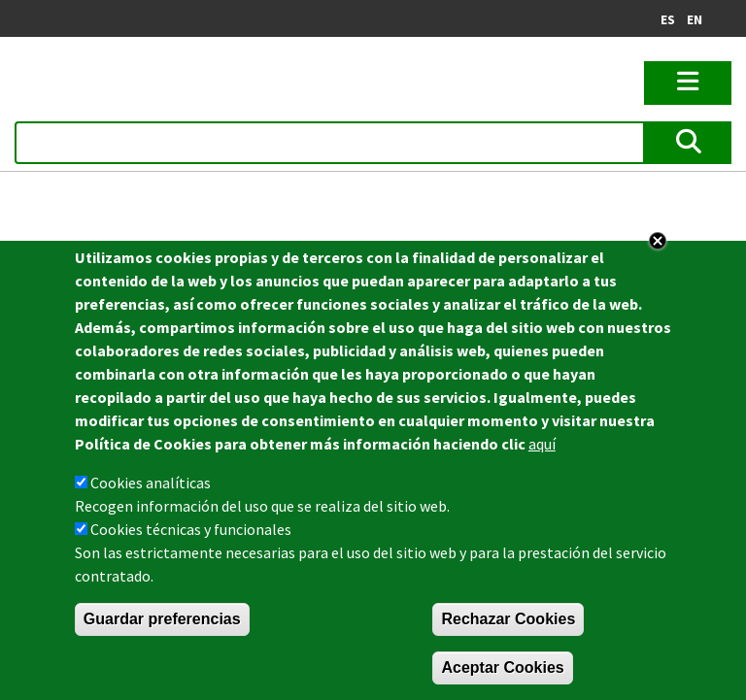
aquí (542, 445)
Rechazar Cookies (508, 620)
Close (658, 242)
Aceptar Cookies (502, 668)
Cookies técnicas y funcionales (191, 530)
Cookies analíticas (151, 483)
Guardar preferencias (162, 620)
